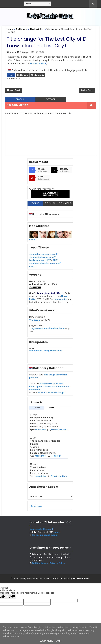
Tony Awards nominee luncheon (47, 328)
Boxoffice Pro (37, 63)
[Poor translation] (11, 597)
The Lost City (37, 75)
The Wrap (35, 320)
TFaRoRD (56, 456)
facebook (50, 99)
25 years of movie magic (51, 392)
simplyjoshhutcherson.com (44, 263)
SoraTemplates (81, 578)
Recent (35, 203)
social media (45, 535)
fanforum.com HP (39, 260)
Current (37, 408)
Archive (36, 506)
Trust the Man (59, 476)
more (32, 239)
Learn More (46, 641)
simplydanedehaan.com (42, 254)
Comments (66, 203)
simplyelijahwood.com (41, 257)
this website (60, 299)
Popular (50, 203)
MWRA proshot (59, 430)
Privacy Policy (57, 563)
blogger (20, 99)
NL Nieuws (22, 75)
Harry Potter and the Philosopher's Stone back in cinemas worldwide (49, 387)
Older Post (87, 90)
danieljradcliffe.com (41, 529)
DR (54, 260)
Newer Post (14, 90)
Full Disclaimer (40, 563)
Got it (59, 641)
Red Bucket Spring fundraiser (46, 351)
